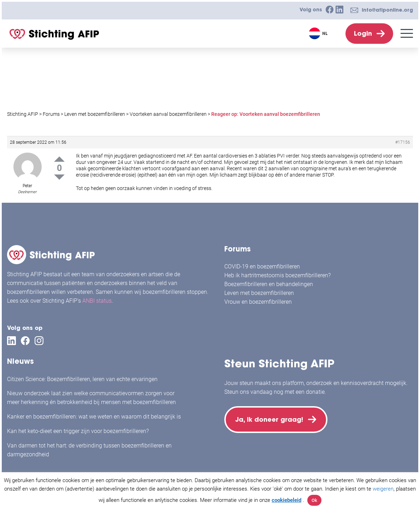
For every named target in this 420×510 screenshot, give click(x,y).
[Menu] (407, 33)
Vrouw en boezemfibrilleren (258, 302)
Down (59, 177)
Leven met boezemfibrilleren (259, 293)
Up (59, 159)
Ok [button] (314, 500)
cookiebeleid (286, 500)
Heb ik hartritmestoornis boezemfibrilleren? (277, 275)
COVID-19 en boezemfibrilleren (262, 266)
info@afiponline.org (387, 10)
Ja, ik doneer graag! (270, 420)
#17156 (403, 142)
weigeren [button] (383, 489)
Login (363, 33)
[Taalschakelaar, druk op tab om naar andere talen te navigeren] (319, 33)
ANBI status (97, 301)
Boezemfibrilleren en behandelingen (269, 284)
